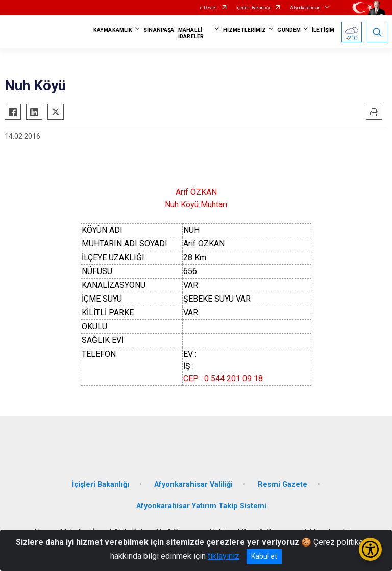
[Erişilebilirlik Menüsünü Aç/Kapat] (370, 549)
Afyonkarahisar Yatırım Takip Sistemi (201, 506)
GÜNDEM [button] (289, 30)
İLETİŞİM (323, 30)
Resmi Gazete (283, 485)
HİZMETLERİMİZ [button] (244, 30)
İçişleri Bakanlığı (253, 8)
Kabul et (264, 556)
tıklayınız (224, 556)
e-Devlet (209, 8)
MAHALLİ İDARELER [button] (191, 33)
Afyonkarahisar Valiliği (193, 485)
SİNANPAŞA (159, 30)
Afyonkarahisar (305, 8)
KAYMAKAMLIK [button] (113, 30)
